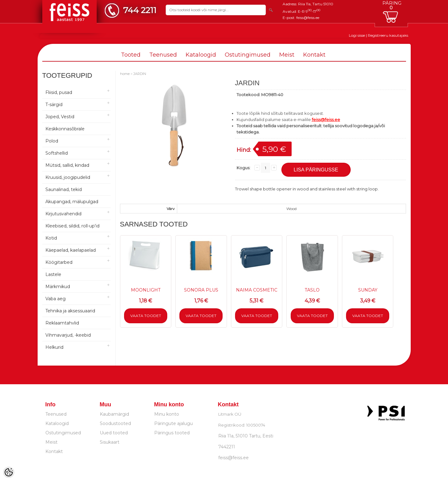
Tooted (131, 55)
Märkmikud (58, 287)
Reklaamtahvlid (62, 323)
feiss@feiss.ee (308, 18)
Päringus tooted (172, 433)
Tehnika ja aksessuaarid (70, 311)
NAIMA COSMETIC (257, 290)
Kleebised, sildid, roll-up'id (72, 226)
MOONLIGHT (146, 290)
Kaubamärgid (114, 414)
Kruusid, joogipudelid (68, 177)
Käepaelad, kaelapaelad (71, 250)
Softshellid (57, 153)
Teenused (163, 55)
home (125, 74)
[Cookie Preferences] (9, 472)
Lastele (53, 274)
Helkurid (54, 347)
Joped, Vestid (60, 117)
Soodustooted (115, 423)
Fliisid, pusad (59, 92)
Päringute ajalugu (173, 423)
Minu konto (167, 414)
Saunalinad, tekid (64, 189)
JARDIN (140, 74)
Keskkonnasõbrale (65, 129)
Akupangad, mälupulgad (72, 202)
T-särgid (54, 105)
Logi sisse (357, 35)
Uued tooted (114, 433)
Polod (52, 141)
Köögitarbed (59, 262)
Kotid (51, 238)
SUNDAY (368, 290)
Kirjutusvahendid (63, 214)
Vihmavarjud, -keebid (68, 335)
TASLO (312, 290)
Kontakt (314, 55)
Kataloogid (201, 55)
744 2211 (140, 10)
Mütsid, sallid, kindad (67, 165)
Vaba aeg (55, 299)
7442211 (227, 447)
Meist (287, 55)
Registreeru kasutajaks (388, 35)
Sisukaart (110, 442)
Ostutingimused (248, 55)
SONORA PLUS (201, 290)
